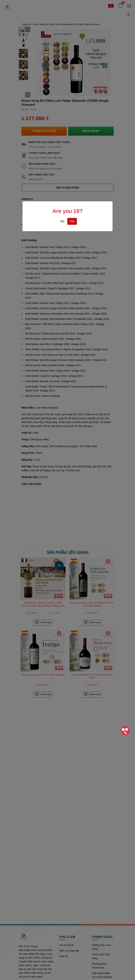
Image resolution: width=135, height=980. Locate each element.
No (62, 221)
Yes (72, 221)
